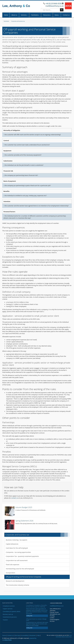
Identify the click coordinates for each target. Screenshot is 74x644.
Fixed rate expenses (13, 564)
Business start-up (8, 614)
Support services (8, 609)
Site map (17, 635)
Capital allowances (12, 544)
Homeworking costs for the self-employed (20, 569)
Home (6, 15)
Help (38, 635)
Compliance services (9, 606)
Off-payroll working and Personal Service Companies (24, 577)
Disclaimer (33, 635)
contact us (15, 498)
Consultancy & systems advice (12, 611)
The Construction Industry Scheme (17, 585)
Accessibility (25, 635)
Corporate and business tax (18, 21)
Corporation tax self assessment (17, 560)
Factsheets (35, 15)
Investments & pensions (10, 617)
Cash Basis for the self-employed (17, 548)
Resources (47, 15)
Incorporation (11, 573)
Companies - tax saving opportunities (18, 552)
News (57, 15)
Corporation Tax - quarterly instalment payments (22, 556)
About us (14, 15)
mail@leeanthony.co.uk (54, 6)
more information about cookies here (64, 636)
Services (24, 15)
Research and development (15, 581)
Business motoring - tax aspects (17, 540)
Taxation (5, 620)
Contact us (66, 15)
